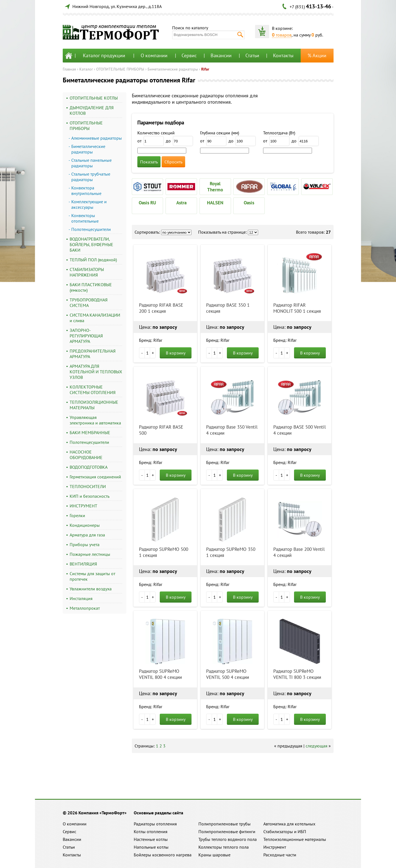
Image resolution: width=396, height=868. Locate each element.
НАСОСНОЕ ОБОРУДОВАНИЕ (86, 455)
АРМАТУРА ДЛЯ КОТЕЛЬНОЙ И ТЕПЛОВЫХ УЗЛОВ (96, 372)
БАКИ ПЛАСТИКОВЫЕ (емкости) (91, 287)
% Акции (317, 55)
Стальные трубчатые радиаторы (91, 177)
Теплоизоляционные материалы (295, 839)
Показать (149, 162)
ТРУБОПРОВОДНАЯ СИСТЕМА (89, 303)
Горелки (77, 515)
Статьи (252, 55)
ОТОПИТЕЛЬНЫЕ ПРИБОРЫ (120, 69)
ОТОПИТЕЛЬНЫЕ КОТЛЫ (94, 98)
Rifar (205, 69)
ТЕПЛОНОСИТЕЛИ (88, 486)
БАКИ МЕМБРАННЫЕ (90, 432)
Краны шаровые (214, 855)
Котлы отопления (151, 831)
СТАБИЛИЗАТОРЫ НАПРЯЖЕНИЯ (87, 272)
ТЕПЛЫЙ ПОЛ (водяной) (93, 260)
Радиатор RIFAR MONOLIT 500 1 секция (297, 308)
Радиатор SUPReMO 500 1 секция (164, 552)
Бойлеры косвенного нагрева (163, 855)
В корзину (176, 353)
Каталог (86, 69)
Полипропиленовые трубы (225, 824)
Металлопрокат (85, 608)
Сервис (189, 55)
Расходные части (280, 855)
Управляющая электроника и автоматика (95, 420)
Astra (181, 203)
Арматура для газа (87, 535)
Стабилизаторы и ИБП (285, 831)
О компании (154, 55)
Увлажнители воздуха (91, 589)
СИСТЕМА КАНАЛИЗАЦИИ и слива (95, 318)
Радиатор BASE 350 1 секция (228, 308)
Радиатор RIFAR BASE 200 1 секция (161, 308)
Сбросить (173, 162)
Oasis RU (147, 203)
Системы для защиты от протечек (92, 576)
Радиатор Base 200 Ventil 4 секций (299, 552)
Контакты (283, 55)
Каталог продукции (104, 55)
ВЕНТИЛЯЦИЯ (83, 564)
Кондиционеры (85, 525)
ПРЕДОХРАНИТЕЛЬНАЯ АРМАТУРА (93, 354)
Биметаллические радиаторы (173, 69)
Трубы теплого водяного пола (228, 839)
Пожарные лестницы (90, 554)
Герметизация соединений (95, 477)
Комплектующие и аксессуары (89, 204)
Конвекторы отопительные (85, 218)
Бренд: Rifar (151, 340)
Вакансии (221, 55)
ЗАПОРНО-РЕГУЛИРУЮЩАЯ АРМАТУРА (86, 336)
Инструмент (275, 847)
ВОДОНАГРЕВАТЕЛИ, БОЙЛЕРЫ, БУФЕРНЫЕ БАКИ (91, 244)
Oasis (249, 203)
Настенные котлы (151, 839)
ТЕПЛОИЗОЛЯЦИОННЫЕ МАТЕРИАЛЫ (94, 405)
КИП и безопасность (90, 496)
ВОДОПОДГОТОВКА (89, 467)
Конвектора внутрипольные (86, 191)
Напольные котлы (151, 847)
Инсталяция (81, 598)
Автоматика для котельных (289, 824)
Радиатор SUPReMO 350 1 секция (231, 552)
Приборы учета (85, 544)
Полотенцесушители (91, 229)
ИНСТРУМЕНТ (83, 506)
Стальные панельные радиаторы (91, 163)
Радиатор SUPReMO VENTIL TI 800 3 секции (297, 674)
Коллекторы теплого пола (224, 847)
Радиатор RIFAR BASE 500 (161, 430)
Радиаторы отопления (155, 824)
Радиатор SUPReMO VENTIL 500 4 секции (228, 674)
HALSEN (215, 203)
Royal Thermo (215, 187)
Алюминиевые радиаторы (97, 138)
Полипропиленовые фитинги (227, 831)
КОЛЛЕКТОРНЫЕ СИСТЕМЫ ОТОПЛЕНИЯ (93, 390)
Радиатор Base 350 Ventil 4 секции (232, 430)
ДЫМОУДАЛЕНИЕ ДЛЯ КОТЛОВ (92, 110)
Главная (69, 69)
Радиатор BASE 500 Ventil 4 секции (300, 430)
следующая (317, 746)
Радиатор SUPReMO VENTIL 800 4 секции (160, 674)
